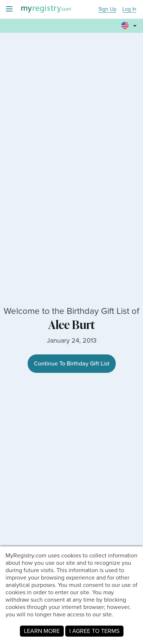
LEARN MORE (42, 631)
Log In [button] (129, 9)
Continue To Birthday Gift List (72, 363)
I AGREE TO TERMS (94, 631)
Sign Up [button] (107, 9)
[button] (130, 22)
